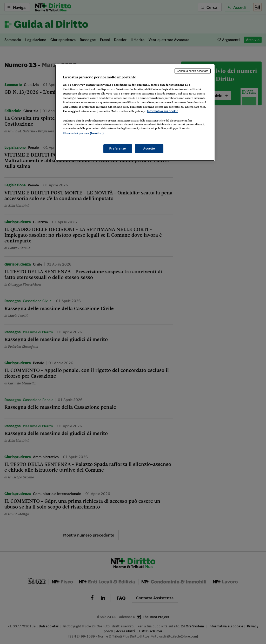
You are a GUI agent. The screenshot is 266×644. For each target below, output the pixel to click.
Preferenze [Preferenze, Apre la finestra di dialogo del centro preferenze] (118, 148)
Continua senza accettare (193, 71)
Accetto (149, 148)
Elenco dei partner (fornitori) (83, 133)
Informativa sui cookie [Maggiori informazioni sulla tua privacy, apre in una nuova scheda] (163, 111)
